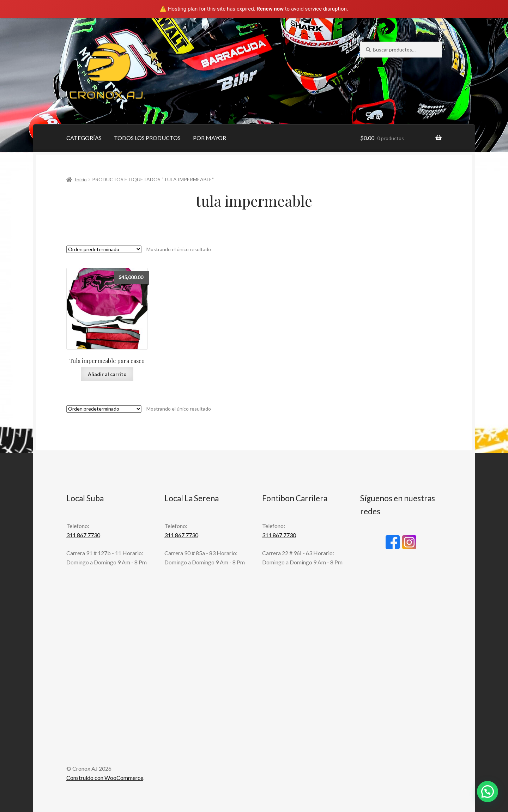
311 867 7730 (83, 535)
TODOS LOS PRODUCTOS (147, 138)
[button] (488, 792)
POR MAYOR (210, 138)
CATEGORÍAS (84, 138)
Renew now (270, 9)
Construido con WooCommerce (105, 778)
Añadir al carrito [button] (107, 374)
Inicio (81, 179)
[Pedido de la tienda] (104, 249)
